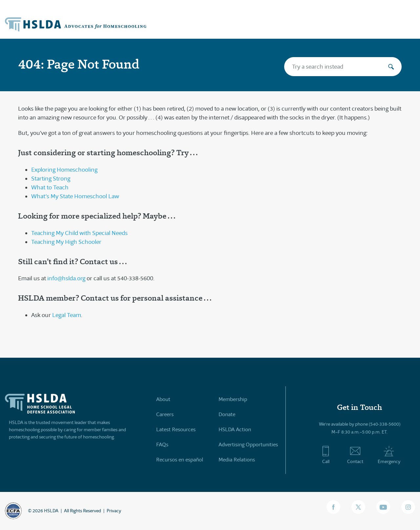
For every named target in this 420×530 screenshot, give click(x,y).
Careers (165, 414)
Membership (233, 399)
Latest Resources (176, 429)
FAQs (162, 445)
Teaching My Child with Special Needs (79, 233)
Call (326, 455)
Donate (227, 414)
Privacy (114, 511)
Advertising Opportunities (248, 445)
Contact (355, 455)
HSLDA (51, 511)
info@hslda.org (66, 278)
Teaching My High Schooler (66, 242)
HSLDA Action (235, 429)
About (163, 399)
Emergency (389, 455)
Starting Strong (51, 179)
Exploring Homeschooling (64, 170)
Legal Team (67, 315)
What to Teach (50, 187)
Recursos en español (180, 460)
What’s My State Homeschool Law (75, 196)
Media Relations (237, 460)
